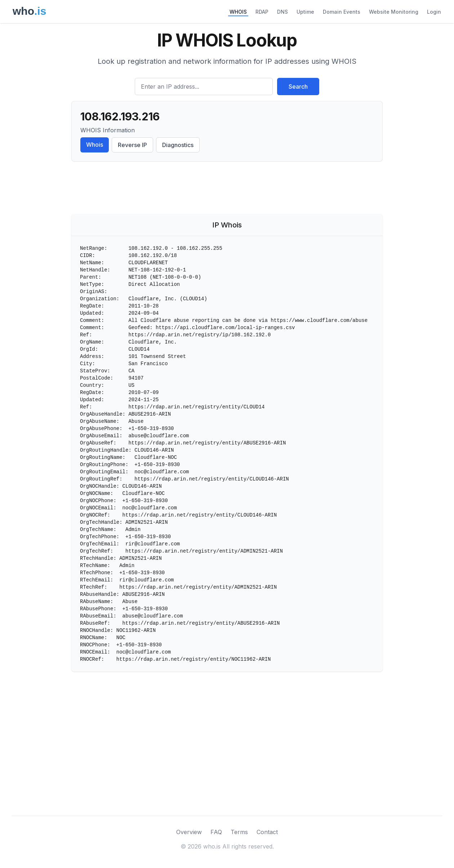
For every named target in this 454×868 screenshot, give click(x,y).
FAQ (216, 832)
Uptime (305, 12)
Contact (267, 832)
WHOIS (238, 12)
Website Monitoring (394, 12)
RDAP (262, 12)
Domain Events (342, 12)
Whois (95, 145)
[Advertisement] (227, 189)
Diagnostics (178, 145)
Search (298, 87)
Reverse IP (132, 145)
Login (434, 12)
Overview (189, 832)
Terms (239, 832)
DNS (282, 12)
